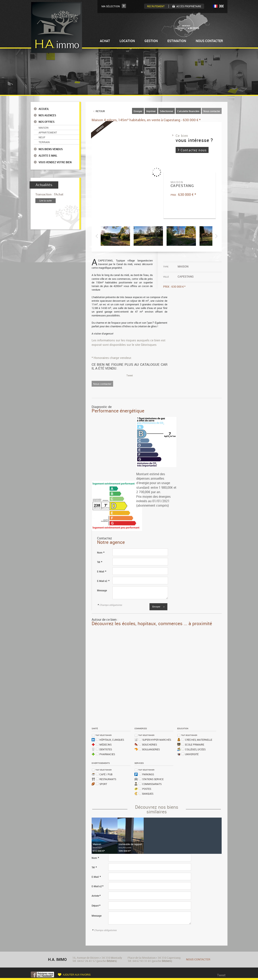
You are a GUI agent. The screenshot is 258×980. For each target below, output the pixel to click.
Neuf (42, 137)
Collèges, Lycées (195, 749)
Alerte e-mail (48, 156)
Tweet (130, 375)
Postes (147, 789)
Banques (148, 794)
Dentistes (106, 749)
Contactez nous (194, 150)
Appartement (48, 132)
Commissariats (152, 784)
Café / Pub (106, 774)
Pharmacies (107, 754)
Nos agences (47, 115)
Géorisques (149, 345)
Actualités (44, 185)
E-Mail (102, 572)
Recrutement (156, 6)
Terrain (44, 142)
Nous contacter (212, 111)
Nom (101, 553)
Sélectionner (166, 111)
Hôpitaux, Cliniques (112, 740)
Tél (100, 562)
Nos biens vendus (51, 149)
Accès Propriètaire (189, 6)
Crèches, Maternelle (199, 740)
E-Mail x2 (103, 581)
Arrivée (96, 896)
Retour (100, 111)
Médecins (105, 745)
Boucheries (150, 745)
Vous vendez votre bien (55, 162)
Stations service (153, 779)
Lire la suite (46, 201)
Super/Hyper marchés (157, 740)
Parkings (148, 774)
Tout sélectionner (103, 735)
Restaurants (108, 779)
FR (215, 6)
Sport (103, 784)
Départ (96, 906)
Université (192, 754)
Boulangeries (151, 749)
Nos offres (47, 122)
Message (102, 590)
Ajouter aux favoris (77, 975)
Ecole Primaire (195, 745)
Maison (44, 128)
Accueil (44, 109)
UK (221, 6)
